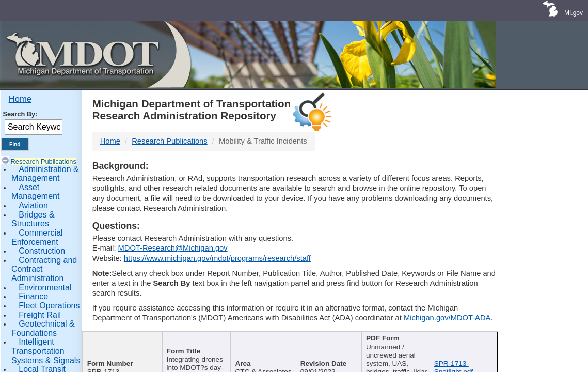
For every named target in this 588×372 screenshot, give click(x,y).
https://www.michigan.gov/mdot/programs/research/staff (217, 258)
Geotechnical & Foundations (43, 328)
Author (260, 339)
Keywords (395, 339)
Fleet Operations (49, 306)
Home (20, 99)
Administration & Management (45, 174)
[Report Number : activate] (121, 346)
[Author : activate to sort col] (264, 346)
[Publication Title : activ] (194, 346)
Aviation (33, 205)
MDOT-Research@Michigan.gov (173, 248)
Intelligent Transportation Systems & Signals (46, 351)
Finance (33, 296)
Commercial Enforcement (37, 237)
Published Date (328, 339)
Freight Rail (40, 315)
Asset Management (35, 192)
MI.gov (574, 13)
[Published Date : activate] (332, 346)
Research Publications (44, 161)
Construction (42, 251)
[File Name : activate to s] (465, 346)
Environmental (45, 288)
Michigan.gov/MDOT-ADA (447, 318)
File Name (462, 339)
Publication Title (190, 339)
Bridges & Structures (33, 219)
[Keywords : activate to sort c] (399, 346)
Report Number (117, 339)
